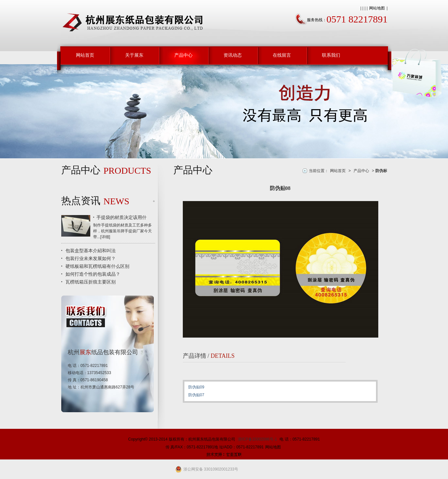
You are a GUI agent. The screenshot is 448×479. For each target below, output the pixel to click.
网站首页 (85, 55)
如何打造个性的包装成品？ (93, 274)
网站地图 (377, 8)
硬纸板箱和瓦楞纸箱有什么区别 (97, 266)
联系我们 (331, 55)
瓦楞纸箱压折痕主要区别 (91, 282)
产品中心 (183, 55)
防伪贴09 (196, 387)
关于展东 (134, 55)
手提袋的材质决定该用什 (122, 217)
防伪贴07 (196, 395)
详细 (105, 237)
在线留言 (282, 55)
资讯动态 (233, 55)
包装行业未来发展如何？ (91, 258)
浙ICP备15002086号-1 (257, 439)
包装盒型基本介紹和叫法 (91, 251)
